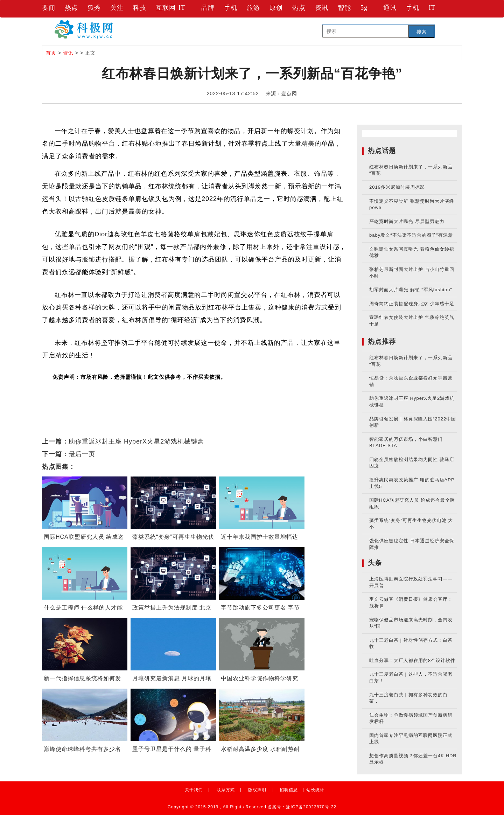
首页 (51, 53)
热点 (71, 8)
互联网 (166, 8)
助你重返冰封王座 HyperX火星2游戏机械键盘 (136, 441)
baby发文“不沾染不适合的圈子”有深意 (411, 235)
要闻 (49, 8)
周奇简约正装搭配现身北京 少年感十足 (412, 304)
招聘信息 (289, 790)
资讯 (322, 8)
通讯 (390, 8)
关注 (117, 8)
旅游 (253, 8)
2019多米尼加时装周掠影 (397, 187)
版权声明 (257, 790)
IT (182, 8)
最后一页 (82, 454)
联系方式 (226, 790)
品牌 (208, 8)
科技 (140, 8)
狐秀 (94, 8)
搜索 (421, 32)
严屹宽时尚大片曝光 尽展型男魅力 (407, 221)
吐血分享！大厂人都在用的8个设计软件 (412, 660)
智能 (344, 8)
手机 (231, 8)
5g (364, 8)
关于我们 (194, 790)
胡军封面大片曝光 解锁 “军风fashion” (411, 290)
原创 (276, 8)
